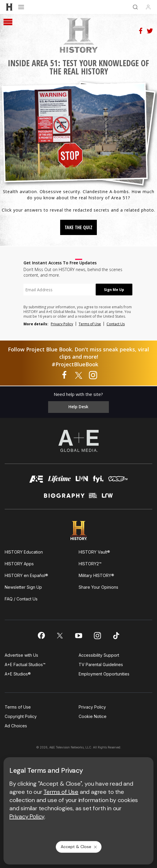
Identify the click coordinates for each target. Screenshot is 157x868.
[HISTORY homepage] (78, 531)
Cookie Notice (93, 716)
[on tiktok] (116, 636)
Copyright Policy (21, 716)
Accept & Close (79, 847)
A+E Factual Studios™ (25, 664)
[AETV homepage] (36, 481)
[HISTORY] (9, 7)
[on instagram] (97, 636)
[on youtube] (79, 636)
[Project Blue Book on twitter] (79, 375)
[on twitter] (60, 636)
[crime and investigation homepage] (93, 498)
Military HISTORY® (96, 575)
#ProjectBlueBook (75, 364)
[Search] (135, 7)
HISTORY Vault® (94, 552)
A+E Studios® (18, 674)
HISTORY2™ (90, 564)
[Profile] (148, 7)
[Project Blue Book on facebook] (64, 375)
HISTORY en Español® (26, 575)
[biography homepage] (64, 498)
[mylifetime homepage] (59, 481)
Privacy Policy (62, 324)
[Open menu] (21, 7)
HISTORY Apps (19, 564)
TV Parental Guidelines (101, 664)
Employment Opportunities (104, 674)
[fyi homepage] (98, 481)
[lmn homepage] (82, 481)
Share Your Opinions (98, 587)
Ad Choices (16, 726)
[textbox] (60, 290)
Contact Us (116, 324)
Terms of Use (90, 324)
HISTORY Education (24, 552)
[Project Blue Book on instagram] (93, 375)
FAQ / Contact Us (21, 599)
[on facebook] (41, 635)
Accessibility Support (99, 655)
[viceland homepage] (118, 481)
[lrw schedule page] (107, 498)
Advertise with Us (21, 655)
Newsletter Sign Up (23, 587)
